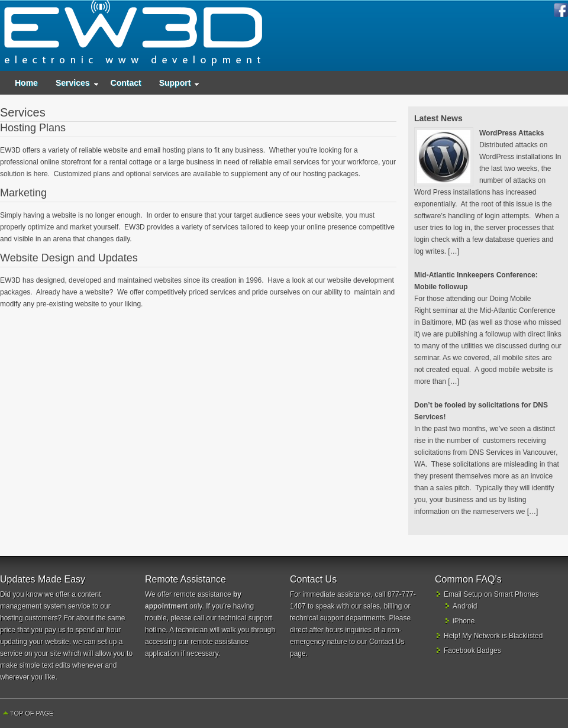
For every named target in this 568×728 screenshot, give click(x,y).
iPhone (464, 621)
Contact (126, 83)
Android (465, 606)
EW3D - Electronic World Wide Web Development (133, 35)
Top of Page (32, 713)
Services (73, 85)
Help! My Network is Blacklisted (493, 636)
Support (175, 85)
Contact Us (387, 642)
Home (26, 83)
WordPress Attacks (511, 133)
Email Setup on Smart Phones (491, 594)
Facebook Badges (472, 651)
